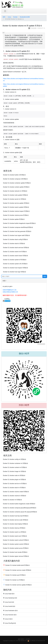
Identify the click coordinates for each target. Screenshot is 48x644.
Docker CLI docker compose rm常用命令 (15, 179)
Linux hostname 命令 (10, 610)
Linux (9, 17)
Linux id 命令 (8, 619)
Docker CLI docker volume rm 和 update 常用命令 (22, 26)
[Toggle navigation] (5, 11)
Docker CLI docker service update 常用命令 (16, 203)
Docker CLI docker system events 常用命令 (16, 544)
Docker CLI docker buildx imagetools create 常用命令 (19, 504)
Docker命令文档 (25, 17)
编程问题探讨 (21, 639)
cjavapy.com (12, 641)
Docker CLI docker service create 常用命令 (17, 570)
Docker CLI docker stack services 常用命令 (16, 248)
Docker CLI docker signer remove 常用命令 (16, 556)
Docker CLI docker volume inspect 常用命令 (16, 211)
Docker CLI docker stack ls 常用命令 (14, 244)
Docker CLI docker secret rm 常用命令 (15, 199)
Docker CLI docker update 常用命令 (14, 219)
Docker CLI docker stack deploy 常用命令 (15, 524)
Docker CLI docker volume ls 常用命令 (15, 496)
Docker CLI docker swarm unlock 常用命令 (16, 540)
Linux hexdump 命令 (10, 598)
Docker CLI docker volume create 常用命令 (16, 492)
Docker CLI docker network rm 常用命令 (15, 191)
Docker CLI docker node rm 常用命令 (14, 475)
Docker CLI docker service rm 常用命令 (15, 484)
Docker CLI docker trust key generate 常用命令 (17, 231)
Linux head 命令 (9, 594)
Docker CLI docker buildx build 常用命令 (16, 565)
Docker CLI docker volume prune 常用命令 (16, 215)
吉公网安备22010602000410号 (37, 641)
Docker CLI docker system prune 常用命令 (16, 548)
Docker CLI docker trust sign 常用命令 (15, 272)
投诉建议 (28, 639)
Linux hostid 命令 (9, 606)
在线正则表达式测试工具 (10, 292)
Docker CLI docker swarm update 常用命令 (16, 207)
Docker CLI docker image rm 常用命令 (15, 471)
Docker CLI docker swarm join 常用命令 (15, 536)
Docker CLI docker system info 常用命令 (15, 264)
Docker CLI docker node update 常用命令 (16, 195)
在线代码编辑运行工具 (10, 290)
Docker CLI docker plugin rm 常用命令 (15, 480)
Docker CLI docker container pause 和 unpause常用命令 (20, 512)
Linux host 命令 (9, 602)
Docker (15, 17)
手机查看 (32, 28)
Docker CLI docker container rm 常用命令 (16, 463)
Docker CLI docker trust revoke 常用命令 (15, 552)
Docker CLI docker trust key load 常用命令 (16, 516)
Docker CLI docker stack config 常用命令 (15, 239)
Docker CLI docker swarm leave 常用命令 (16, 256)
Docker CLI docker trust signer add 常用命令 (17, 235)
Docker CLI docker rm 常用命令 (12, 500)
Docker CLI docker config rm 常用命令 (15, 459)
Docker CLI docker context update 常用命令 (16, 187)
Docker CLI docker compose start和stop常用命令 (18, 227)
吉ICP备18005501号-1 (22, 641)
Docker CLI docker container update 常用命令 (17, 183)
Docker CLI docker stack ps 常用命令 (14, 528)
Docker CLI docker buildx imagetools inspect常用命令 (19, 223)
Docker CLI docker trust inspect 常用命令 (16, 268)
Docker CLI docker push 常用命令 (14, 575)
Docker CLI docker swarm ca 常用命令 (15, 532)
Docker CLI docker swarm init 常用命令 (15, 252)
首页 (4, 17)
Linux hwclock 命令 (10, 615)
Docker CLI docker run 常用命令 (14, 580)
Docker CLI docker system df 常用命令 (15, 260)
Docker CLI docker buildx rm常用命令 (14, 175)
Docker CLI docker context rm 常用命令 (15, 467)
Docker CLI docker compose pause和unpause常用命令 (20, 508)
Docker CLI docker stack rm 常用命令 (14, 488)
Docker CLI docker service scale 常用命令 (16, 520)
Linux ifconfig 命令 (10, 623)
